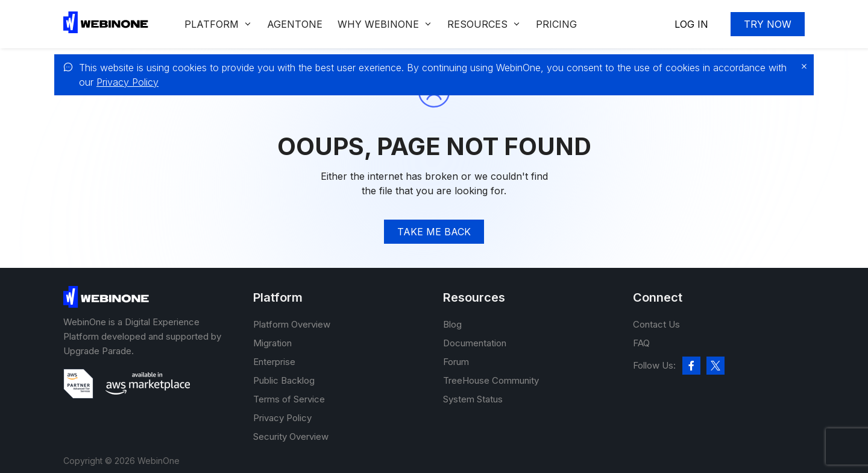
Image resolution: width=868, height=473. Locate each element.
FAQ (641, 343)
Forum (456, 362)
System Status (473, 399)
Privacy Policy (127, 82)
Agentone (295, 24)
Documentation (475, 343)
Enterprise (274, 362)
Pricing (556, 24)
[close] (801, 66)
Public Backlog (284, 380)
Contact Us (656, 324)
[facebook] (691, 366)
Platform (212, 24)
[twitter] (715, 366)
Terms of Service (289, 399)
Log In (691, 24)
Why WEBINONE (378, 24)
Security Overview (291, 436)
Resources (477, 24)
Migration (272, 343)
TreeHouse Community (491, 380)
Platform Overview (292, 324)
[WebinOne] (106, 30)
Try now (768, 24)
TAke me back (434, 232)
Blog (452, 324)
